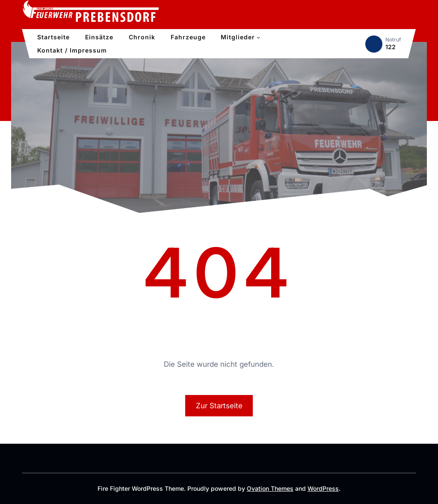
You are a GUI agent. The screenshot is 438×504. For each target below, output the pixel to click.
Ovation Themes (270, 488)
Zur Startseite (219, 406)
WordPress (323, 488)
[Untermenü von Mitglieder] (258, 37)
